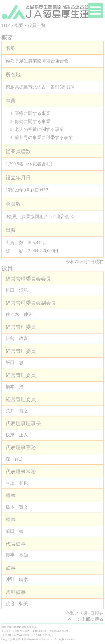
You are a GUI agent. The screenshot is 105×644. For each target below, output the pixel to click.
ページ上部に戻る (86, 619)
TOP (6, 25)
